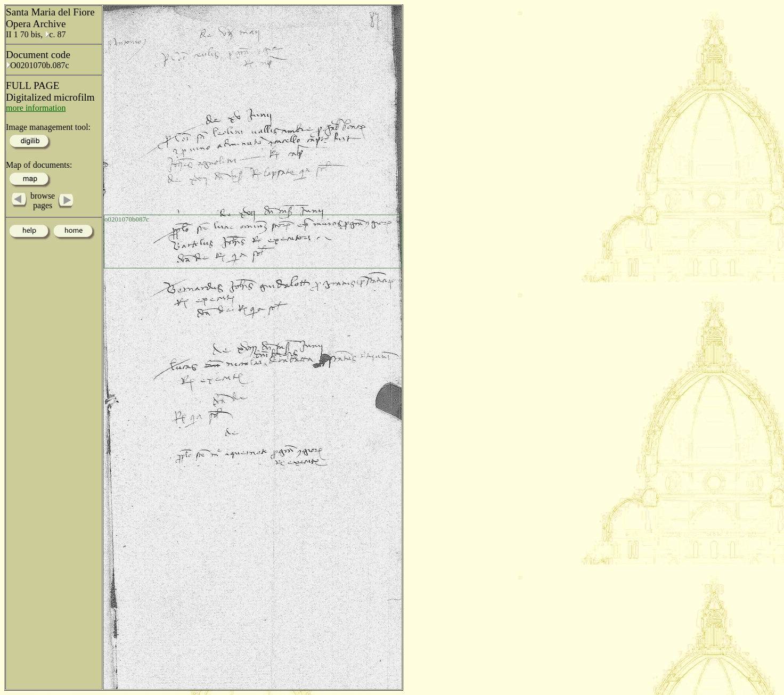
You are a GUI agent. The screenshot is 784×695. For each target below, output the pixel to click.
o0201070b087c (127, 219)
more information (36, 108)
